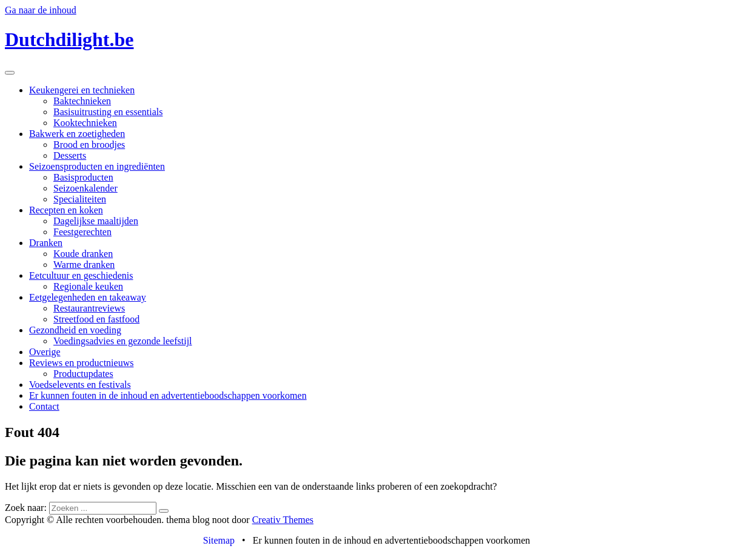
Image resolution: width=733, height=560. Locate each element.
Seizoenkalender (85, 188)
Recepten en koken (66, 210)
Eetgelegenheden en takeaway (88, 297)
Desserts (70, 155)
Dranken (46, 243)
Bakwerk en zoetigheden (77, 134)
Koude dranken (83, 254)
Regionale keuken (88, 286)
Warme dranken (84, 265)
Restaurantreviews (89, 308)
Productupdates (83, 374)
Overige (45, 352)
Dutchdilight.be (69, 39)
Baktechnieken (82, 101)
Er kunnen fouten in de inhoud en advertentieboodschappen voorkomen (168, 395)
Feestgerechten (82, 232)
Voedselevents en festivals (80, 385)
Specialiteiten (80, 199)
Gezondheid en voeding (75, 330)
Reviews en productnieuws (81, 363)
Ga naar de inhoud (41, 10)
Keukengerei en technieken (82, 90)
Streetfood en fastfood (96, 319)
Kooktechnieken (85, 123)
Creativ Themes (283, 520)
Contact (44, 406)
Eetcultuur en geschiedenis (81, 275)
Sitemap (219, 540)
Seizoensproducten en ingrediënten (97, 166)
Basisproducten (83, 177)
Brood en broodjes (89, 145)
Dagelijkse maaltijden (96, 221)
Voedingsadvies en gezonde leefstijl (123, 341)
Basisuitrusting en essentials (108, 112)
